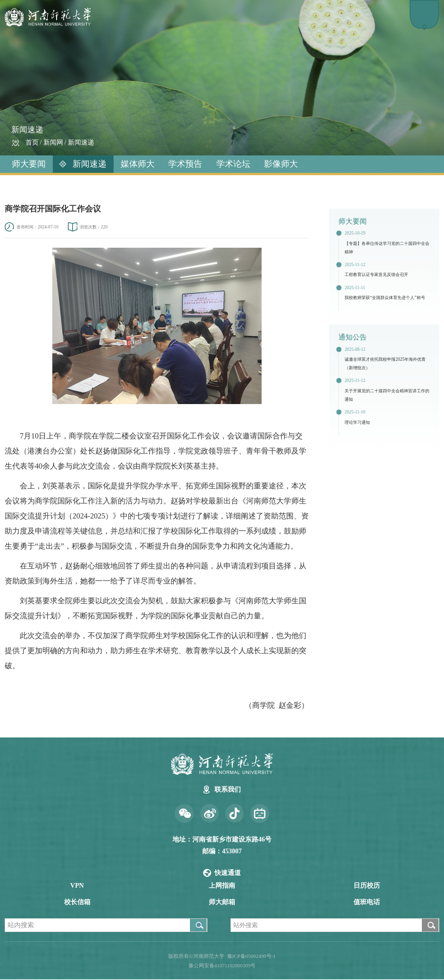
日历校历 (367, 886)
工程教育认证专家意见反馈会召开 (376, 275)
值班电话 (367, 902)
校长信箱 (77, 902)
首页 (32, 142)
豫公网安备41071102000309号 (222, 965)
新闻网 (53, 142)
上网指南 (222, 886)
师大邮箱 (222, 902)
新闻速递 (81, 142)
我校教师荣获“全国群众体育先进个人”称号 (385, 298)
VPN (77, 886)
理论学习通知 (357, 422)
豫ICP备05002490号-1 (251, 956)
